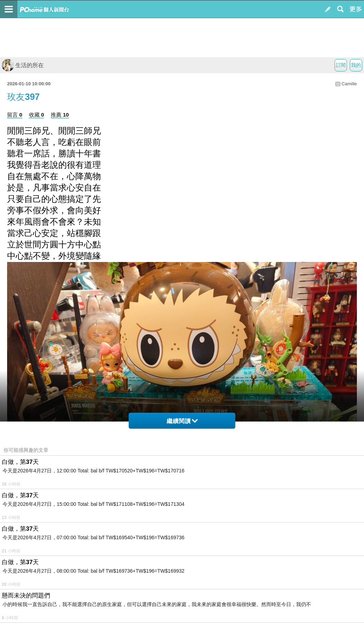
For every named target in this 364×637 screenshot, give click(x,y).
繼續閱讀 (182, 421)
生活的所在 (23, 65)
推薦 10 (60, 115)
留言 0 (15, 115)
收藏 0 (36, 115)
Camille (349, 84)
